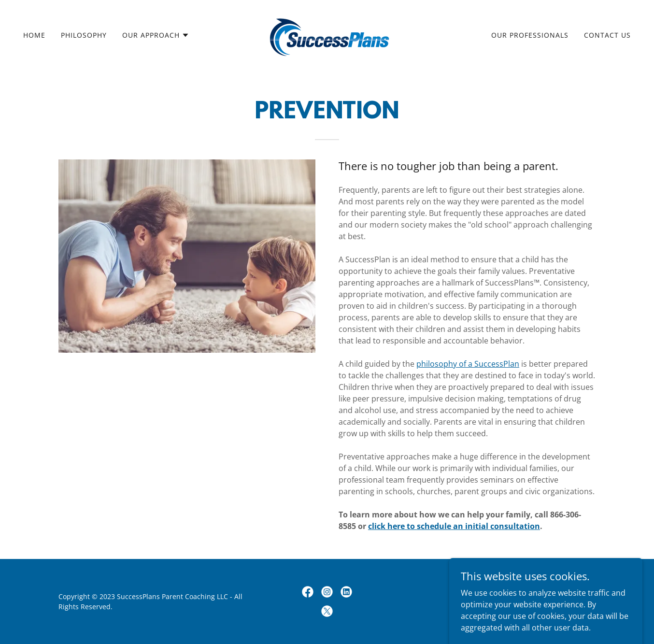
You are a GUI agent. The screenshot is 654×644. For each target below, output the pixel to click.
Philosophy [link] (84, 35)
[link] (327, 34)
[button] (156, 35)
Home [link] (34, 35)
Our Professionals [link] (530, 35)
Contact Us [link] (607, 35)
